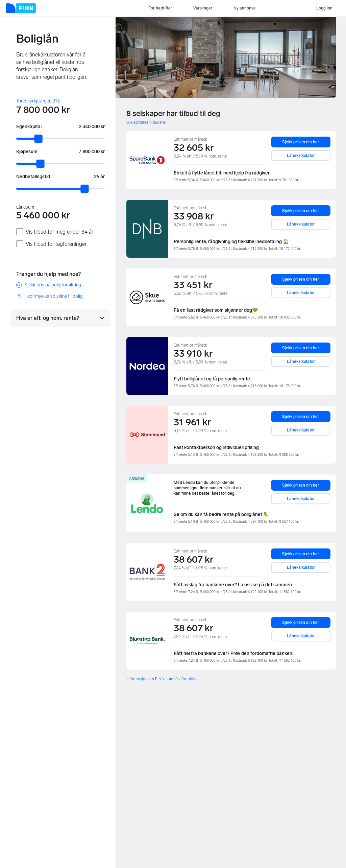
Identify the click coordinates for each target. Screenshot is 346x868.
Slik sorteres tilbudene (146, 122)
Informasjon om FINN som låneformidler (162, 679)
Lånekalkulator (301, 156)
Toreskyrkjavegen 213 (38, 101)
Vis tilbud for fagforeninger (56, 244)
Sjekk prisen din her (301, 142)
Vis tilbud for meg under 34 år (59, 232)
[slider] (39, 139)
